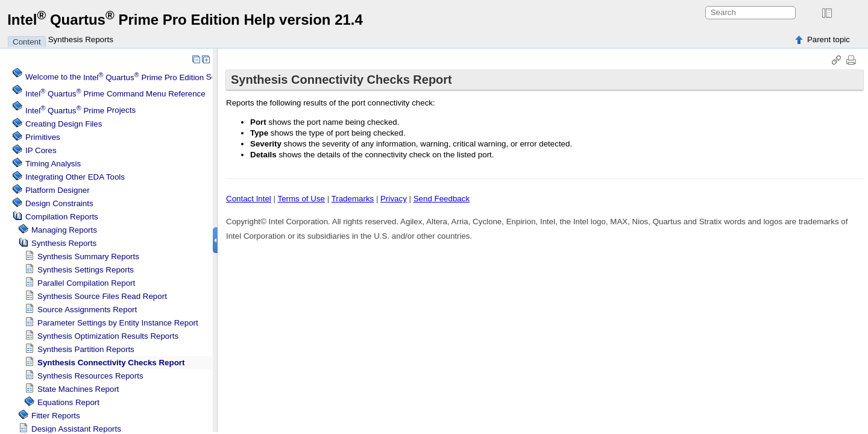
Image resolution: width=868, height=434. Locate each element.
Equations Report (68, 402)
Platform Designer (58, 190)
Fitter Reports (56, 416)
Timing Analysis (53, 164)
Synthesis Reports (81, 39)
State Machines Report (78, 389)
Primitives (43, 137)
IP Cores (41, 150)
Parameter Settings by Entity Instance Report (118, 323)
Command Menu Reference (115, 94)
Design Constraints (59, 203)
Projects (80, 111)
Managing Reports (64, 230)
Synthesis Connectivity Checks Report (111, 363)
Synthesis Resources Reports (90, 376)
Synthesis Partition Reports (86, 349)
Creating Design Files (64, 124)
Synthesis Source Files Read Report (102, 296)
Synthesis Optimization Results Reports (108, 336)
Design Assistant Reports (76, 429)
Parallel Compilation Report (86, 283)
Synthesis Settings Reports (86, 270)
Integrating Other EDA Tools (75, 177)
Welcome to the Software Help (141, 77)
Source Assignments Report (87, 310)
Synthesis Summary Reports (88, 256)
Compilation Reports (62, 217)
